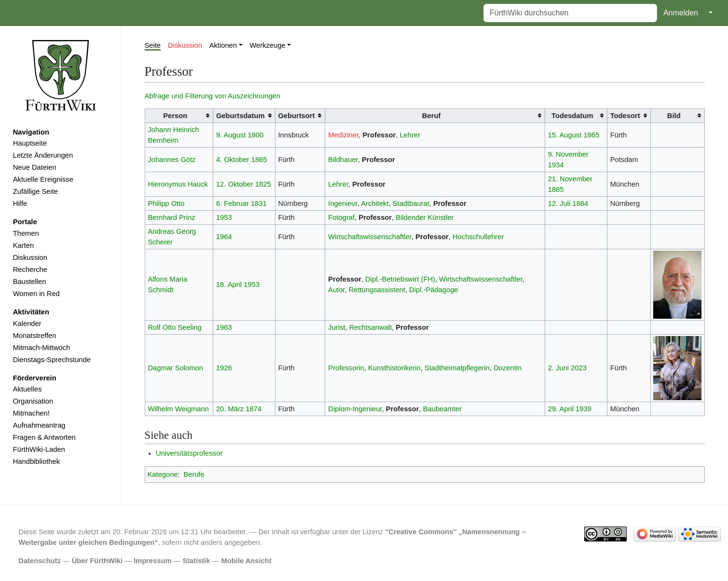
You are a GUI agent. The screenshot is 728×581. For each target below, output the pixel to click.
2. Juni (558, 368)
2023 (579, 368)
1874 (254, 409)
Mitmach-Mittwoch (42, 348)
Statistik (196, 561)
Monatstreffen (35, 336)
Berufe (194, 474)
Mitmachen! (31, 413)
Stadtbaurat (411, 203)
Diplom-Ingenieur (355, 409)
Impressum (153, 561)
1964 (224, 237)
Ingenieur (343, 203)
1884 (580, 203)
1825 (263, 184)
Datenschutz (40, 561)
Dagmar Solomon (175, 368)
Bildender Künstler (425, 217)
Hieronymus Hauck (178, 184)
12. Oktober (235, 184)
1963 (224, 327)
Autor (336, 290)
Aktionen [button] (223, 45)
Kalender (27, 324)
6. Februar (233, 203)
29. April (561, 409)
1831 (259, 203)
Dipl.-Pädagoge (433, 290)
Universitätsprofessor (189, 453)
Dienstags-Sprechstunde (52, 360)
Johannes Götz (172, 160)
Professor (379, 135)
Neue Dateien (35, 167)
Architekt (375, 203)
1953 (224, 217)
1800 (255, 135)
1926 (224, 368)
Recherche (30, 270)
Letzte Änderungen (43, 155)
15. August (565, 135)
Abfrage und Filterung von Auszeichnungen (213, 96)
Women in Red (36, 294)
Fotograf (341, 217)
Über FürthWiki (97, 561)
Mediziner (343, 135)
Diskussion (30, 257)
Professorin (346, 368)
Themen (26, 233)
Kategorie (163, 474)
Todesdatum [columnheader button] (572, 116)
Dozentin (508, 368)
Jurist (337, 327)
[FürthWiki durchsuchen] (570, 13)
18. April (229, 284)
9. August (231, 135)
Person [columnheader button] (175, 116)
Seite (153, 45)
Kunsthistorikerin (394, 368)
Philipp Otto (166, 203)
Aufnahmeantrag (39, 425)
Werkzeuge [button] (267, 45)
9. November (568, 154)
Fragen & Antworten (44, 437)
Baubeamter (442, 409)
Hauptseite (30, 143)
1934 (556, 165)
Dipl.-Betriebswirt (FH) (400, 279)
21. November (570, 179)
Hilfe (20, 203)
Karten (23, 245)
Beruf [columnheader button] (431, 116)
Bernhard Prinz (171, 217)
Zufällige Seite (35, 191)
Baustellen (30, 282)
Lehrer (410, 135)
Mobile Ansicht (247, 561)
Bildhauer (343, 160)
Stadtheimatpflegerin (457, 368)
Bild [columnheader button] (674, 116)
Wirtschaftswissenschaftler (370, 237)
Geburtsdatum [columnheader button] (240, 116)
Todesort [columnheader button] (625, 116)
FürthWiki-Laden (39, 449)
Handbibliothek (36, 461)
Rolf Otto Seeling (174, 327)
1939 (584, 409)
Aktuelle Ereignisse (43, 179)
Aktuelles (27, 389)
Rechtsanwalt (371, 327)
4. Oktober (233, 160)
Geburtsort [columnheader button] (296, 116)
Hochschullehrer (478, 237)
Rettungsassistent (377, 290)
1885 (556, 189)
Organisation (33, 401)
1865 (591, 135)
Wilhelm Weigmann (178, 409)
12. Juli (559, 203)
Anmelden (681, 13)
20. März (230, 409)
